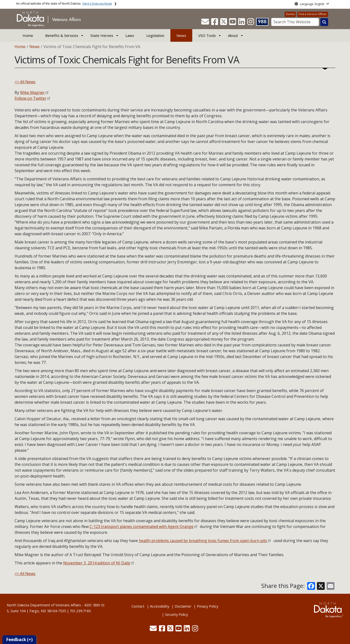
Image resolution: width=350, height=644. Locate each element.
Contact (138, 606)
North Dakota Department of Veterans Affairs (44, 605)
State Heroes (102, 35)
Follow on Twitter (31, 98)
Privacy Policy (208, 606)
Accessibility (160, 606)
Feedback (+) (19, 640)
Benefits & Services (62, 35)
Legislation (155, 35)
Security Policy (176, 615)
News (181, 35)
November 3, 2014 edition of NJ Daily (97, 563)
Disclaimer (183, 606)
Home (28, 35)
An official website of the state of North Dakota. (64, 4)
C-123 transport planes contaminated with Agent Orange (142, 527)
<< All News (25, 82)
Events (290, 14)
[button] (206, 23)
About (233, 35)
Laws (130, 35)
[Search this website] (324, 22)
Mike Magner (32, 92)
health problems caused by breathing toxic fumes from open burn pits (203, 541)
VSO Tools (207, 35)
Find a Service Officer (313, 14)
